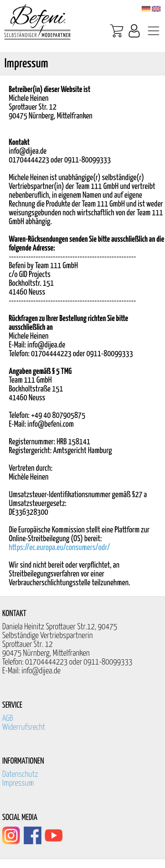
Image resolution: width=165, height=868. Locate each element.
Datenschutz (20, 774)
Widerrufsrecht (24, 727)
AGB (8, 718)
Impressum (18, 783)
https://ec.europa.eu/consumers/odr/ (59, 548)
